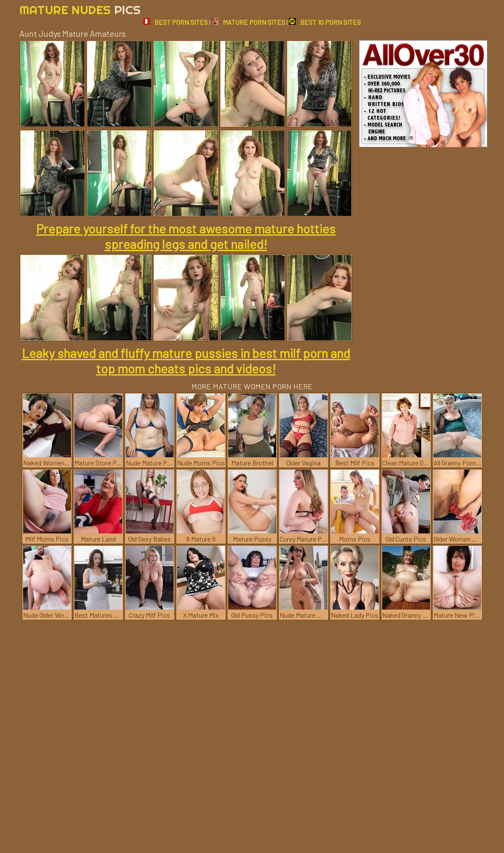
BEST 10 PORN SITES (325, 22)
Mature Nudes (80, 10)
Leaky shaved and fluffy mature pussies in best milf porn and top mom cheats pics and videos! (186, 361)
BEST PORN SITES (175, 22)
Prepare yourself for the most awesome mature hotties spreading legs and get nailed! (186, 236)
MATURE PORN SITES (248, 22)
